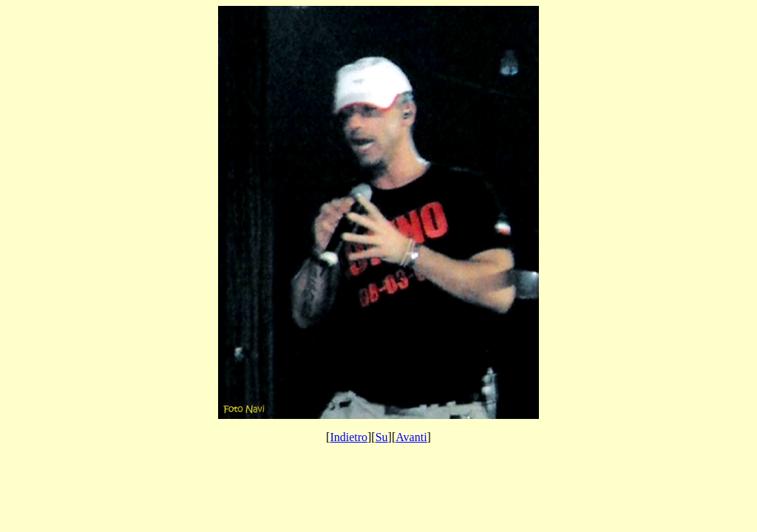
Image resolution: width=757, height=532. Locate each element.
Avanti (411, 437)
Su (382, 437)
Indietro (349, 437)
